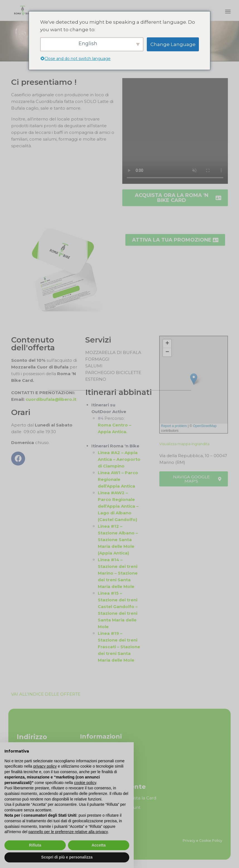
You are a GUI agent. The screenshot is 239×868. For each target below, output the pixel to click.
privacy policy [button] (45, 766)
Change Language (173, 44)
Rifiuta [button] (35, 845)
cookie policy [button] (85, 783)
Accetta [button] (99, 845)
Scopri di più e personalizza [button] (67, 857)
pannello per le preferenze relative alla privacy (68, 832)
